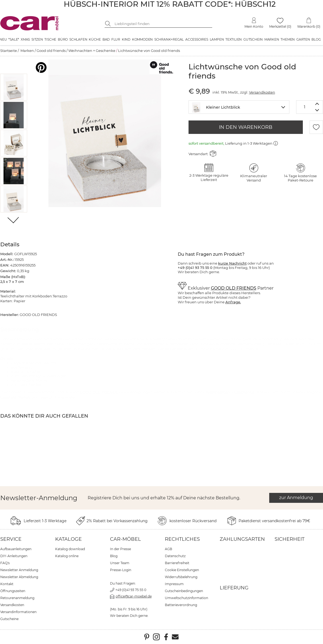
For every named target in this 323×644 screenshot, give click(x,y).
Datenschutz (175, 556)
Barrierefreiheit (177, 563)
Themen (288, 39)
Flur (116, 39)
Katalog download (70, 549)
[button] (14, 87)
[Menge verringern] (317, 110)
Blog (316, 39)
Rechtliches (182, 539)
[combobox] (239, 107)
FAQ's (5, 563)
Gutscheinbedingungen (184, 591)
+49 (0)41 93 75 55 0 (131, 590)
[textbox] (239, 107)
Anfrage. (233, 302)
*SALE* (14, 39)
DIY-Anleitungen (14, 556)
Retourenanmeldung (17, 598)
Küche (95, 39)
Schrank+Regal (169, 39)
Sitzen (37, 39)
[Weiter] (14, 221)
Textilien (234, 39)
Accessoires (197, 39)
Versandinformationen (18, 612)
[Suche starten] (109, 24)
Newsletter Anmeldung (19, 570)
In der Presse (120, 549)
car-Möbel (125, 539)
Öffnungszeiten (13, 591)
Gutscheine (9, 619)
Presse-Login (121, 570)
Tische (50, 39)
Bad (106, 39)
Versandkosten (262, 92)
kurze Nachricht (232, 263)
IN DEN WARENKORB (246, 127)
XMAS (25, 39)
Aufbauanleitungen (16, 549)
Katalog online (67, 556)
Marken (272, 39)
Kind (126, 39)
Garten (303, 39)
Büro (63, 39)
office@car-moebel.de (134, 596)
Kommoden (142, 39)
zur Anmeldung (296, 498)
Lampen (217, 39)
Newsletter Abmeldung (19, 577)
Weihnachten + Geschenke (92, 51)
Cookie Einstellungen (182, 570)
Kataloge (68, 539)
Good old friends (51, 51)
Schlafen (78, 39)
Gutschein (253, 39)
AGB (168, 549)
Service (11, 539)
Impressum (174, 584)
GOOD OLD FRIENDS (234, 288)
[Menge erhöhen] (317, 104)
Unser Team (120, 563)
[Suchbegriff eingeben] (162, 24)
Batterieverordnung (181, 605)
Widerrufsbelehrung (181, 577)
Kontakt (7, 584)
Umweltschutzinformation (187, 598)
